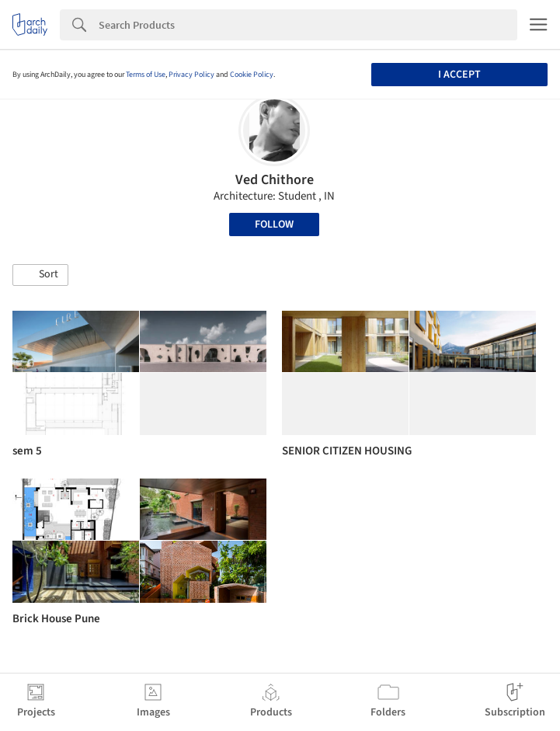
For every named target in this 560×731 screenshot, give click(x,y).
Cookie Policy (252, 75)
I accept (459, 75)
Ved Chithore (275, 180)
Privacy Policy (191, 75)
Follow (274, 225)
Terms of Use (146, 75)
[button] (40, 275)
